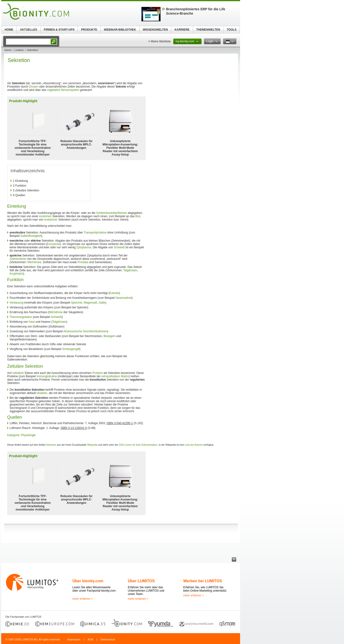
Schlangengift (71, 349)
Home (8, 50)
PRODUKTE (89, 30)
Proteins (97, 373)
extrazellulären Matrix (115, 376)
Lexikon (19, 50)
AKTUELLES (29, 30)
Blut (138, 216)
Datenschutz (108, 639)
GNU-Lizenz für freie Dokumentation (138, 445)
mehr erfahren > (83, 599)
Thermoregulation (21, 317)
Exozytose (53, 244)
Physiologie (28, 435)
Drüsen (34, 87)
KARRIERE (182, 30)
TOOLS (232, 30)
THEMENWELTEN (208, 30)
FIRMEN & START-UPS (59, 30)
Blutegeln (109, 336)
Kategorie (13, 435)
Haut (32, 322)
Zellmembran (18, 259)
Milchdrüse (34, 262)
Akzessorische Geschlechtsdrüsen (85, 331)
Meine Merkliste (161, 41)
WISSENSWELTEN (155, 30)
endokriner (51, 220)
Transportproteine (95, 233)
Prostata (83, 262)
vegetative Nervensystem (63, 90)
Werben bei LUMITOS (203, 581)
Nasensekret (124, 298)
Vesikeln (42, 393)
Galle (102, 303)
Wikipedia (92, 445)
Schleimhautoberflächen (111, 213)
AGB (90, 639)
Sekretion (51, 445)
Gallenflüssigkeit (31, 236)
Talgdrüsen (130, 270)
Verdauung (16, 303)
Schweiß (119, 247)
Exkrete (114, 293)
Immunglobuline (47, 376)
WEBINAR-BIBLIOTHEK (120, 30)
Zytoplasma (84, 247)
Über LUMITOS (141, 581)
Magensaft (90, 303)
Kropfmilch (16, 274)
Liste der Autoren (194, 445)
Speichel (77, 303)
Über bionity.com (88, 581)
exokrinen (45, 216)
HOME (9, 30)
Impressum (74, 639)
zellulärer (18, 373)
